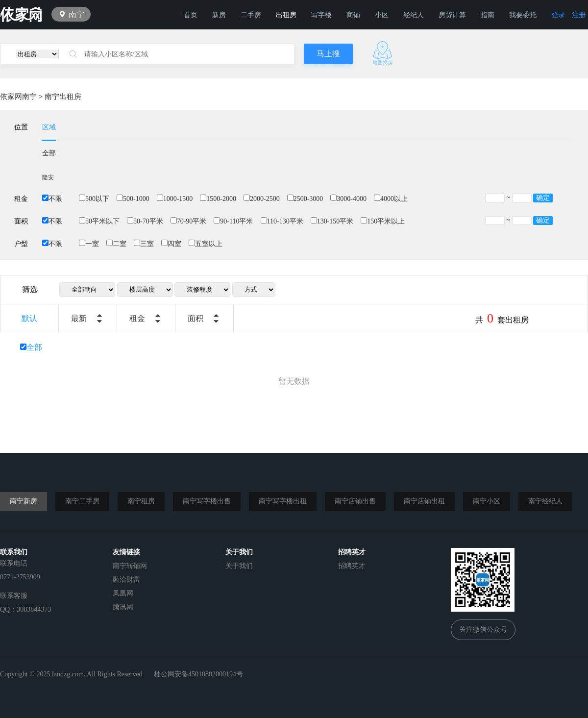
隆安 (48, 177)
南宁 (76, 14)
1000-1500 (175, 199)
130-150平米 (332, 221)
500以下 (94, 199)
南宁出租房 (63, 97)
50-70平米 (145, 221)
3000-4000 (348, 199)
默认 (29, 318)
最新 (79, 318)
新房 (219, 15)
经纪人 (414, 15)
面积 (196, 318)
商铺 (353, 15)
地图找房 (383, 53)
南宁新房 (24, 501)
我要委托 (523, 15)
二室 (116, 244)
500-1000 (133, 199)
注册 (579, 15)
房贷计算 (452, 15)
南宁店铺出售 (355, 501)
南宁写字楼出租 (283, 501)
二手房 (251, 15)
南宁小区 (487, 501)
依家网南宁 (18, 97)
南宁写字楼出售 (207, 501)
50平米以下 (99, 221)
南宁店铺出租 (424, 501)
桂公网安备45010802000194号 (198, 674)
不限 (52, 199)
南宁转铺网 (130, 566)
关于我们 (239, 566)
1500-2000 (218, 199)
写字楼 (321, 15)
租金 (137, 318)
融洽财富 (126, 580)
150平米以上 (383, 221)
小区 (382, 15)
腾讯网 (123, 607)
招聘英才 (352, 566)
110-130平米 (282, 221)
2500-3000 (305, 199)
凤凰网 (123, 593)
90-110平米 (233, 221)
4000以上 (391, 199)
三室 (144, 244)
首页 (191, 15)
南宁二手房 (82, 501)
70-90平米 (189, 221)
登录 (558, 15)
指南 (488, 15)
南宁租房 (141, 501)
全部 (49, 153)
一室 (89, 244)
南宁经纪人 (545, 501)
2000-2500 (262, 199)
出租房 (286, 15)
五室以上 (206, 244)
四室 (171, 244)
